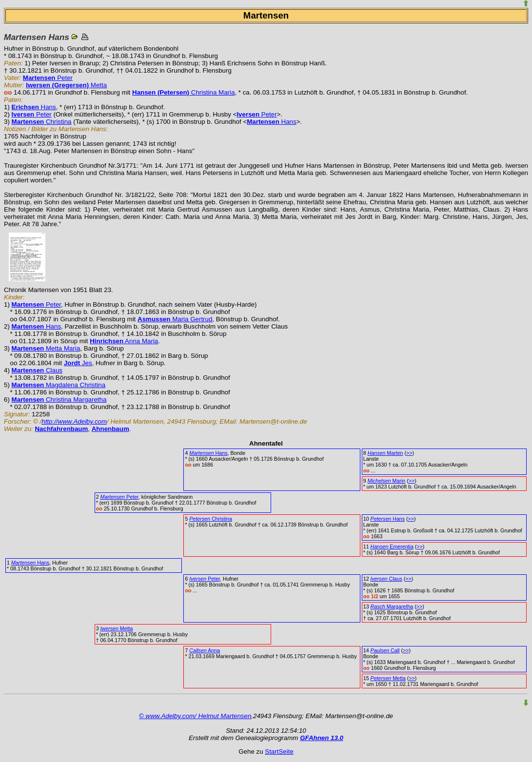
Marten (385, 453)
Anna (205, 650)
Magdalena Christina (59, 385)
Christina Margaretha (59, 400)
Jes (78, 363)
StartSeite (279, 752)
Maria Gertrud (175, 319)
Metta (66, 85)
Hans (34, 107)
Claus (37, 370)
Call (385, 650)
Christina (42, 122)
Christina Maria (183, 92)
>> (409, 453)
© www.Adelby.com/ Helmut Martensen (195, 716)
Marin (387, 481)
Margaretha (392, 606)
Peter (48, 78)
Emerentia (392, 547)
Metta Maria (46, 348)
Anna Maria (124, 341)
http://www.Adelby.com (74, 421)
